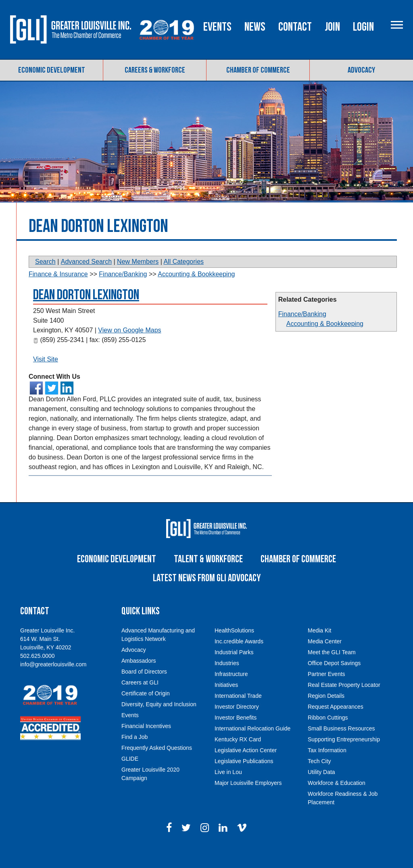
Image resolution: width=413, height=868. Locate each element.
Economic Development (52, 86)
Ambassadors (139, 677)
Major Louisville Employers (248, 799)
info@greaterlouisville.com (53, 680)
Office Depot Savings (334, 679)
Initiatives (226, 701)
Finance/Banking (302, 331)
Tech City (319, 777)
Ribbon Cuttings (328, 734)
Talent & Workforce (208, 575)
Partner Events (326, 690)
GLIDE (130, 775)
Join (365, 66)
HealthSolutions (234, 647)
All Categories (184, 278)
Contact (328, 66)
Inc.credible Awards (239, 657)
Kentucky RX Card (238, 755)
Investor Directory (237, 723)
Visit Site (46, 376)
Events (250, 66)
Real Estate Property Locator (344, 701)
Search (45, 278)
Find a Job (135, 753)
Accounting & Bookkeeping (325, 340)
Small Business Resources (341, 745)
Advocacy (361, 86)
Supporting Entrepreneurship (344, 755)
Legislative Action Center (246, 766)
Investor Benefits (236, 734)
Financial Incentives (146, 742)
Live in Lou (228, 788)
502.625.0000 (38, 672)
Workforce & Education (337, 799)
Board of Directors (144, 688)
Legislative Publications (244, 777)
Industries (227, 679)
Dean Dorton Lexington (86, 312)
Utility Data (321, 788)
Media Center (325, 657)
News (288, 66)
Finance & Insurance (58, 291)
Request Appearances (336, 723)
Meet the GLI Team (332, 668)
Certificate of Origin (146, 709)
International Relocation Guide (252, 745)
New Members (138, 278)
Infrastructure (231, 690)
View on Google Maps (129, 347)
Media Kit (319, 647)
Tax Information (327, 766)
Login (396, 66)
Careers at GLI (140, 699)
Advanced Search (86, 278)
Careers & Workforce (155, 86)
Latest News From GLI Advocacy (207, 594)
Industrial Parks (234, 668)
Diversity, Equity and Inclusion (159, 720)
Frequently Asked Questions (157, 764)
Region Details (326, 712)
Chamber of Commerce (258, 86)
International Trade (238, 712)
